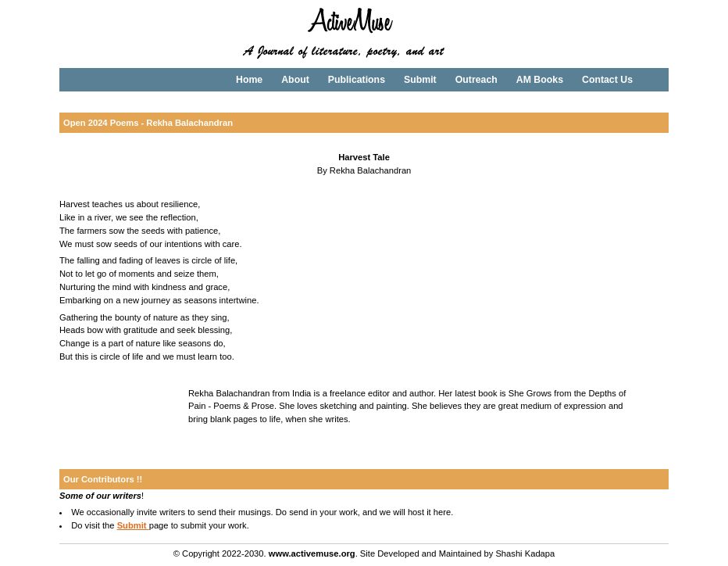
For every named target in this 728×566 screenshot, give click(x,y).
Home (249, 80)
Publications (357, 80)
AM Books (540, 80)
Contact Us (607, 80)
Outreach (476, 80)
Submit (420, 80)
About (295, 80)
